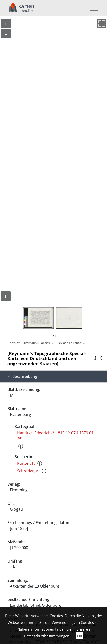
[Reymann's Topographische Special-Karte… (72, 343)
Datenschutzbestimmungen (47, 636)
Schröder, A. (28, 471)
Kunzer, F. (26, 463)
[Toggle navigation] (93, 8)
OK (80, 636)
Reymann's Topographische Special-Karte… (39, 343)
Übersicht (14, 343)
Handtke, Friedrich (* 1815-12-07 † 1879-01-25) (56, 436)
